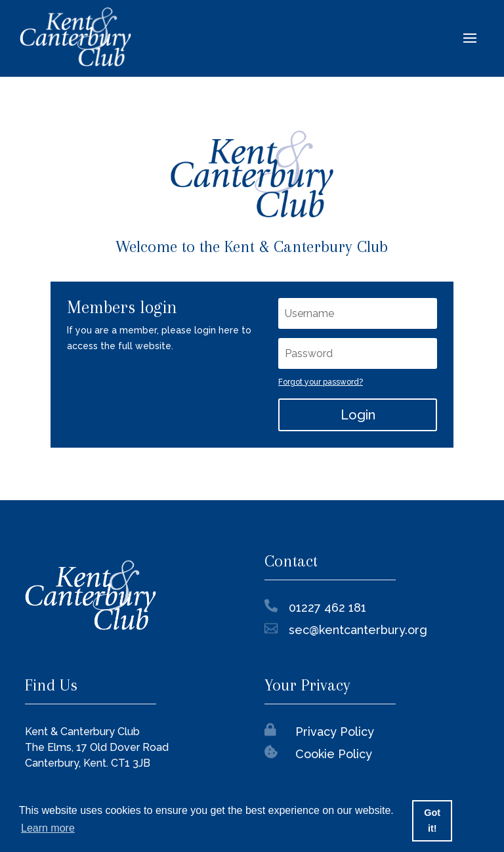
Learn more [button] (48, 828)
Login (358, 415)
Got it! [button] (432, 820)
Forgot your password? (321, 382)
